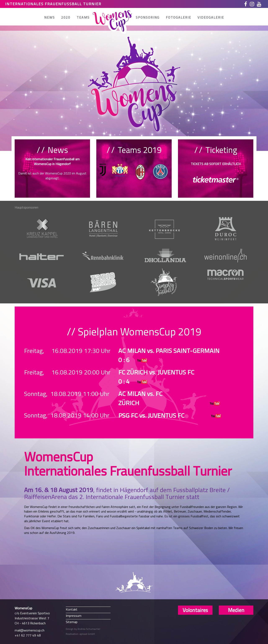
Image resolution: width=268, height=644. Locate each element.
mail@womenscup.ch (30, 630)
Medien (236, 610)
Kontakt (72, 609)
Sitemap (72, 622)
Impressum (74, 615)
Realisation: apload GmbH (80, 634)
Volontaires (195, 610)
